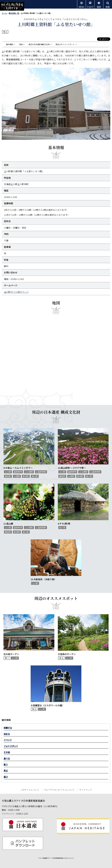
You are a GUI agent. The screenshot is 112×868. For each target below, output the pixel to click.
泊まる (7, 734)
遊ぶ (6, 777)
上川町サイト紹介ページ (16, 292)
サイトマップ (86, 790)
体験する (8, 728)
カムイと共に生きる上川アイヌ (12, 6)
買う (6, 765)
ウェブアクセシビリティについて (59, 790)
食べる (7, 758)
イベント (8, 740)
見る (6, 771)
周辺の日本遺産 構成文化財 (39, 44)
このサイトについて (30, 790)
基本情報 (9, 44)
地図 (21, 44)
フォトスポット (11, 746)
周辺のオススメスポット (65, 44)
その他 (7, 752)
